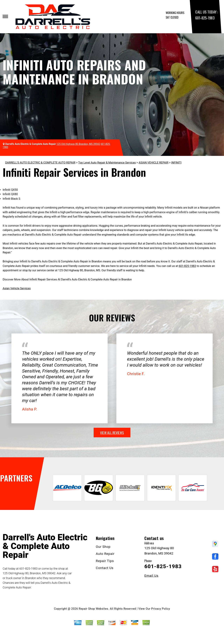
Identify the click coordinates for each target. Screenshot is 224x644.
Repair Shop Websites (93, 609)
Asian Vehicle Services (17, 288)
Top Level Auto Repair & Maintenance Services (107, 163)
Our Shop (103, 547)
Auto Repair (105, 554)
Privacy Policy (161, 609)
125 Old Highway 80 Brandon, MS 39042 (78, 144)
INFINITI (176, 163)
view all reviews (112, 432)
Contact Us (105, 568)
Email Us (151, 576)
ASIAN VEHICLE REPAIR (153, 163)
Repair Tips (105, 561)
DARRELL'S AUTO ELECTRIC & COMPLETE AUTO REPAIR (40, 163)
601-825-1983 (205, 18)
